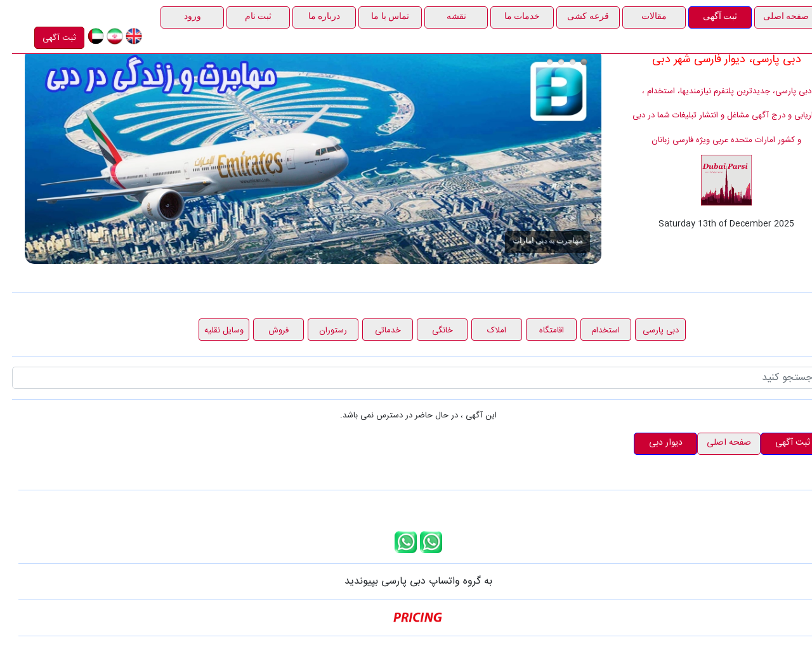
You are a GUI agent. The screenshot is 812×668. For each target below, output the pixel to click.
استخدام (594, 331)
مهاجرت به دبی (572, 62)
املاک (485, 331)
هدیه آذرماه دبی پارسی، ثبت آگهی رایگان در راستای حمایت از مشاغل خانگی (549, 62)
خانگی (430, 331)
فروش (266, 331)
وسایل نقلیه (212, 331)
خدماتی (376, 331)
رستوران (321, 331)
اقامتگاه (540, 331)
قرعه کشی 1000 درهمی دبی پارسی (560, 62)
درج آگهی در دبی (538, 62)
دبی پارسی (649, 331)
